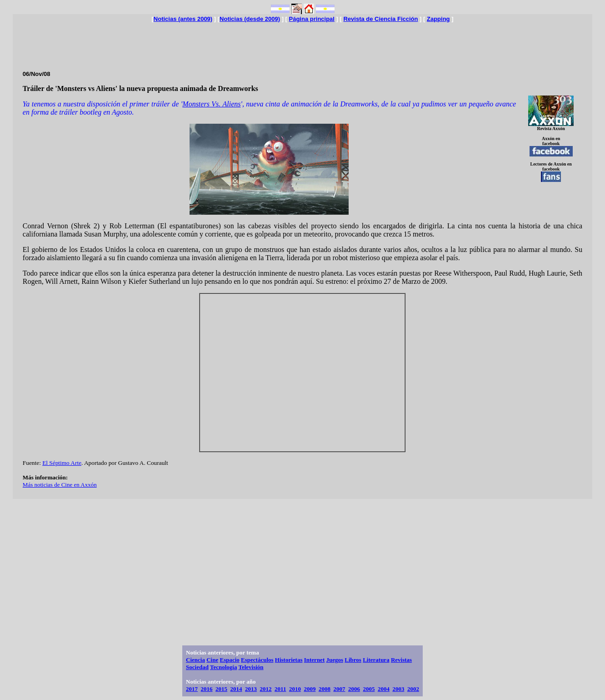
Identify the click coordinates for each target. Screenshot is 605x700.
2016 (207, 689)
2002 (413, 689)
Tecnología (223, 667)
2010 (295, 689)
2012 (266, 689)
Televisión (251, 667)
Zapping (438, 19)
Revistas (401, 660)
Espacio (229, 660)
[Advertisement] (302, 43)
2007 (339, 689)
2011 (280, 689)
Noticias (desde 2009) (250, 19)
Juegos (335, 660)
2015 (221, 689)
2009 (310, 689)
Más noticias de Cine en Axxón (60, 485)
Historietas (289, 660)
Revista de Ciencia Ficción (380, 19)
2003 (398, 689)
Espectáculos (257, 660)
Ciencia (195, 660)
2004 (384, 689)
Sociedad (197, 667)
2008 (325, 689)
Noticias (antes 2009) (183, 19)
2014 (236, 689)
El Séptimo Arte (62, 463)
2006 (354, 689)
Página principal (312, 19)
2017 (192, 689)
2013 (251, 689)
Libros (353, 660)
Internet (315, 660)
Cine (212, 660)
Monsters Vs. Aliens (211, 104)
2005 (369, 689)
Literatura (376, 660)
